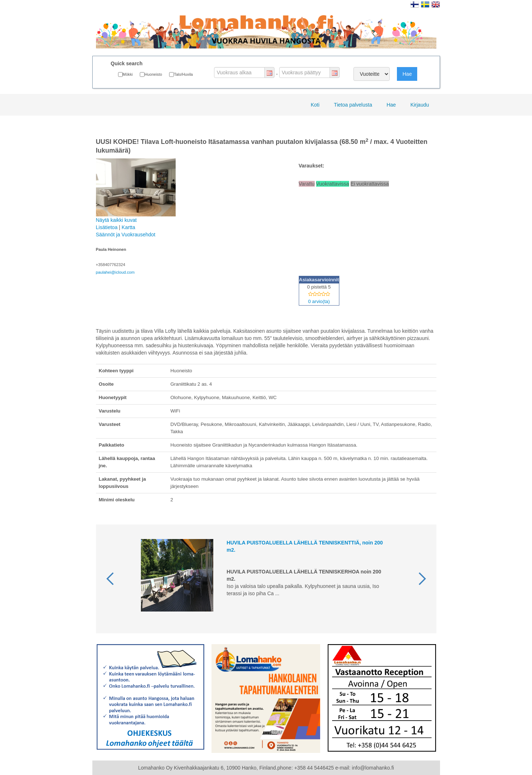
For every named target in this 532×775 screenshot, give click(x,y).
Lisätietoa (107, 227)
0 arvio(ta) (319, 301)
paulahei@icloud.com (115, 272)
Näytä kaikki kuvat (136, 191)
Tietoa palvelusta (353, 105)
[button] (110, 579)
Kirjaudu (420, 105)
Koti (315, 105)
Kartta (128, 227)
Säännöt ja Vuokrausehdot (126, 235)
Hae (407, 74)
